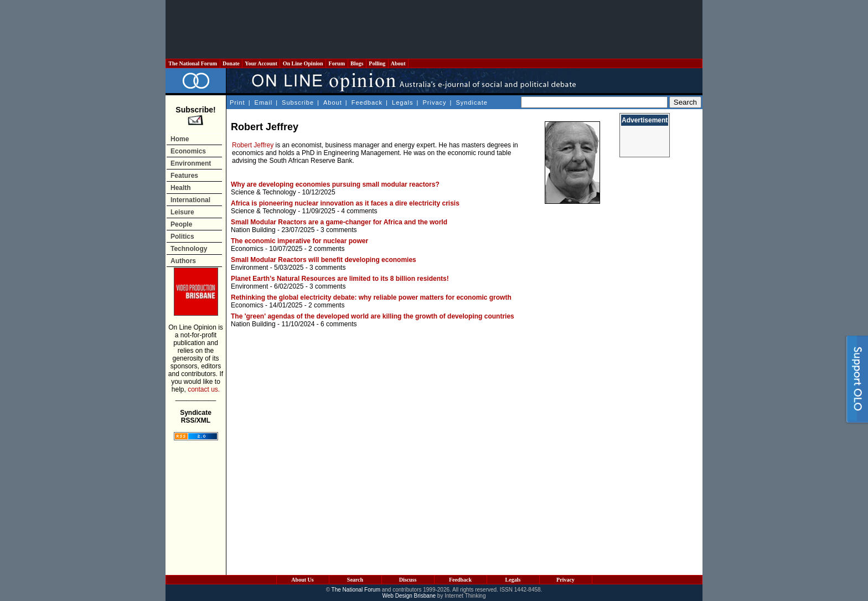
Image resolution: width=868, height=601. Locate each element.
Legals (402, 102)
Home (180, 139)
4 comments (359, 211)
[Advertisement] (434, 29)
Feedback (367, 102)
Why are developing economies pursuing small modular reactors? (335, 184)
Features (184, 176)
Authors (183, 261)
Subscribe (298, 102)
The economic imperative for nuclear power (299, 241)
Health (181, 188)
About (398, 63)
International (190, 200)
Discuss (408, 580)
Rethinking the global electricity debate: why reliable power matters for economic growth (371, 297)
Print (237, 102)
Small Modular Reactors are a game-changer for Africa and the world (339, 222)
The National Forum (193, 63)
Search (355, 580)
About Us (302, 580)
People (181, 224)
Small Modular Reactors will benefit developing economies (324, 260)
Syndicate (472, 102)
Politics (182, 237)
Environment (191, 163)
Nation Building (253, 230)
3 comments (339, 230)
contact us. (204, 389)
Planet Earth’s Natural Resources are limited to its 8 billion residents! (340, 279)
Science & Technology (263, 192)
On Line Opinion (303, 63)
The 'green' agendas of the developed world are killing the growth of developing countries (373, 316)
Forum (337, 63)
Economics (188, 151)
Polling (377, 63)
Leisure (182, 212)
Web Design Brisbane (409, 596)
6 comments (339, 324)
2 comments (326, 249)
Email (264, 102)
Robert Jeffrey (253, 145)
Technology (189, 249)
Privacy (434, 102)
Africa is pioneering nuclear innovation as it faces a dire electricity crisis (345, 203)
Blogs (357, 63)
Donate (231, 63)
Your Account (261, 63)
